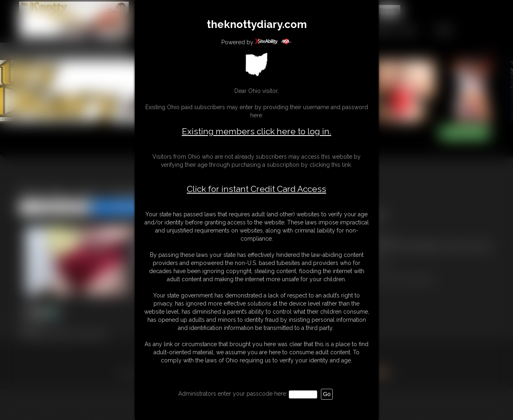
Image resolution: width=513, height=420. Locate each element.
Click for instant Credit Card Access (256, 189)
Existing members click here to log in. (257, 131)
